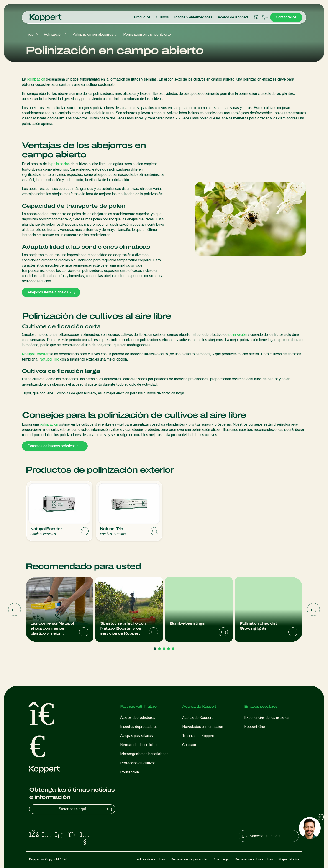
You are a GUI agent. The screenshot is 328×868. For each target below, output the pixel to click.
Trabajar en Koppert (198, 736)
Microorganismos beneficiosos (144, 754)
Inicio (30, 34)
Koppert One (255, 727)
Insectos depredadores (139, 727)
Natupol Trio (49, 359)
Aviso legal (222, 859)
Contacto (190, 745)
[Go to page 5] (173, 649)
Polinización (53, 34)
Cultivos (162, 17)
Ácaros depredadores (138, 718)
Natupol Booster (35, 354)
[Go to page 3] (164, 649)
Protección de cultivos (138, 763)
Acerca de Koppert (233, 17)
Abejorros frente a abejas (51, 292)
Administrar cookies (151, 859)
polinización (36, 79)
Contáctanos (286, 17)
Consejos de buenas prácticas (55, 446)
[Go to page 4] (169, 649)
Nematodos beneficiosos (140, 745)
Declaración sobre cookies (254, 859)
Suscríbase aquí (86, 809)
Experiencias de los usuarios (267, 718)
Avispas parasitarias (137, 736)
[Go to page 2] (159, 649)
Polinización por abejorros (93, 34)
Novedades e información (203, 727)
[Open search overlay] (257, 17)
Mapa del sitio (289, 859)
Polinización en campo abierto (147, 34)
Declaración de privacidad (190, 859)
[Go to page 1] (155, 649)
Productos (142, 17)
